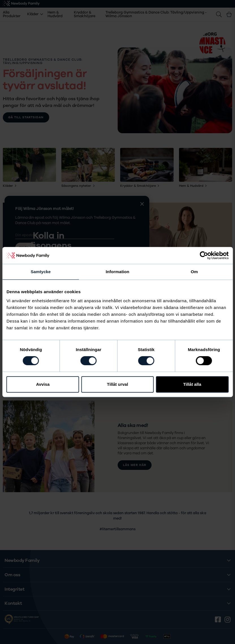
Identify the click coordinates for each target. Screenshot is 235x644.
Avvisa (43, 384)
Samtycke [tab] (41, 272)
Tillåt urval (117, 384)
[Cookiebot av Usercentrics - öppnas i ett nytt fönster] (204, 255)
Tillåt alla (192, 384)
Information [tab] (118, 272)
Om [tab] (194, 272)
